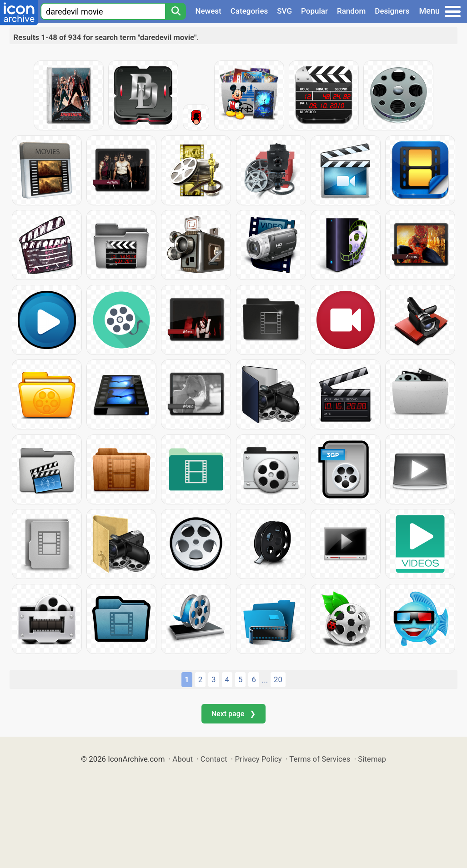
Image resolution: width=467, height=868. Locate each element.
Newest (208, 11)
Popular (314, 11)
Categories (249, 11)
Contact (214, 759)
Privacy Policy (258, 759)
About (183, 759)
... (265, 680)
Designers (392, 11)
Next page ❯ (233, 714)
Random (351, 11)
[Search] (176, 11)
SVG (284, 11)
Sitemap (372, 759)
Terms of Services (320, 759)
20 (278, 679)
